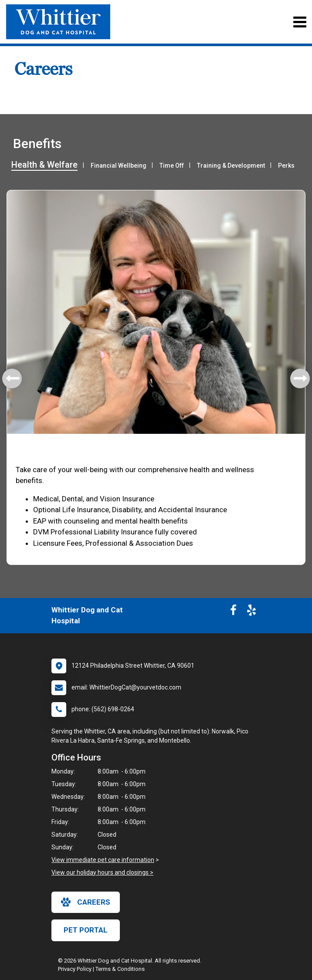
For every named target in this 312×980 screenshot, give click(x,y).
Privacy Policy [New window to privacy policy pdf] (75, 969)
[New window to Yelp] (251, 612)
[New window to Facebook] (233, 612)
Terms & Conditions (120, 969)
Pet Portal (86, 930)
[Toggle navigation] (300, 22)
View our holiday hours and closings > (102, 872)
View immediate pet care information (103, 860)
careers (86, 902)
